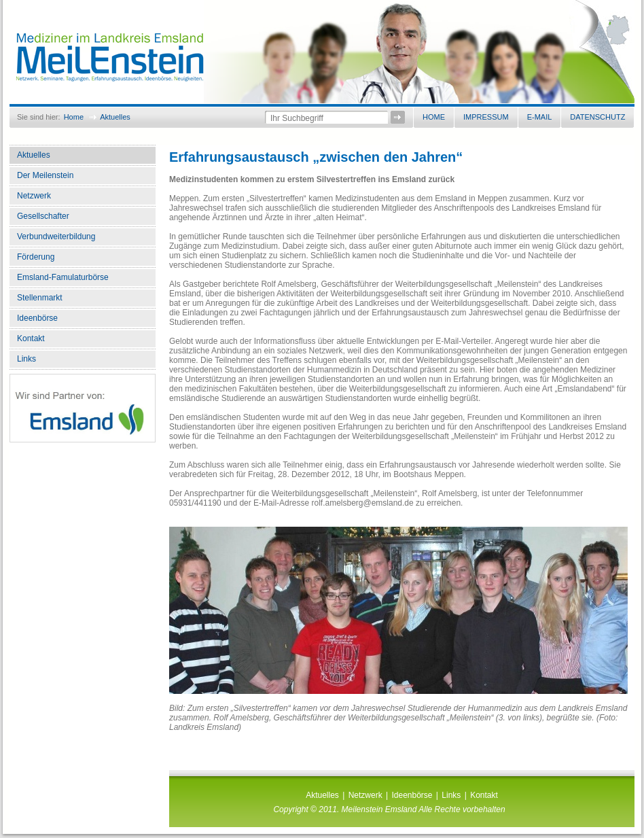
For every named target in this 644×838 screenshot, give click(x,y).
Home (74, 117)
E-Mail (540, 117)
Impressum (486, 117)
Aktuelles (115, 117)
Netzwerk (34, 196)
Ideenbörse (37, 318)
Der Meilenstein (45, 175)
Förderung (36, 257)
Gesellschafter (43, 216)
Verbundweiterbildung (56, 237)
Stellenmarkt (40, 298)
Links (26, 359)
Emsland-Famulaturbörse (63, 277)
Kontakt (31, 338)
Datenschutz (597, 117)
